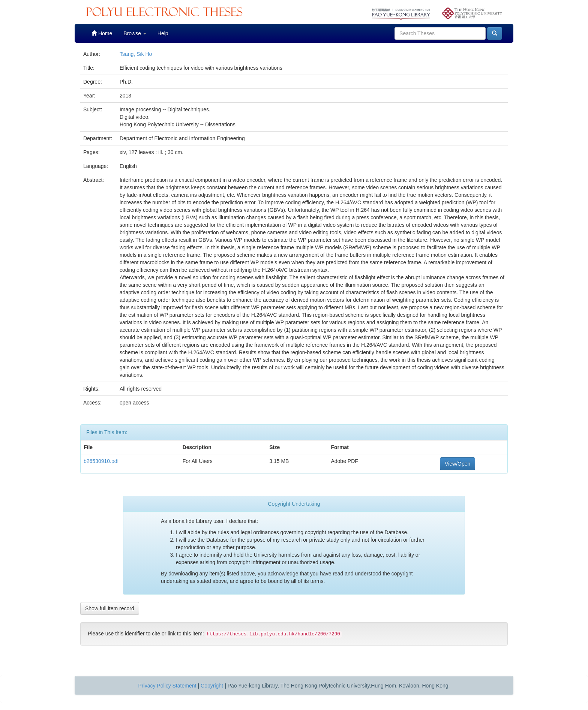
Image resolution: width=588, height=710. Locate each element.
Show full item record (110, 608)
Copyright (212, 686)
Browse (135, 33)
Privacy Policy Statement (167, 686)
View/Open (457, 464)
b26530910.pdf (101, 461)
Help (163, 33)
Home (102, 33)
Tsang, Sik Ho (136, 54)
